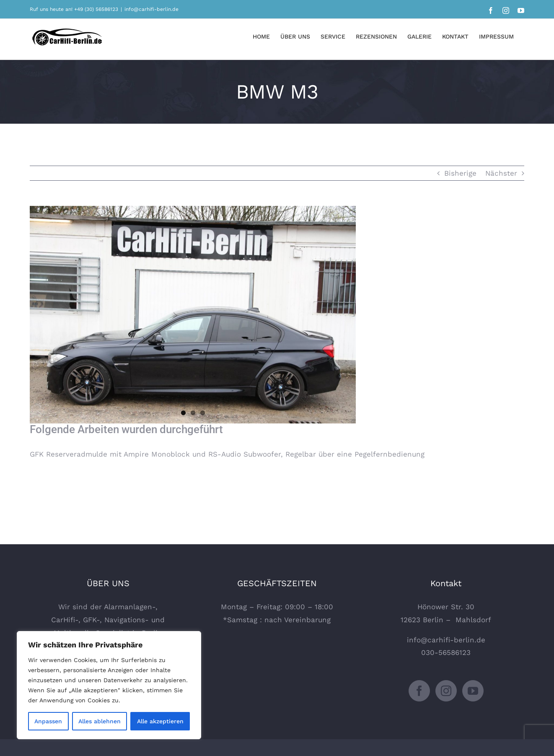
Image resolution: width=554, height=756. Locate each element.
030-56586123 (446, 652)
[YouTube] (473, 691)
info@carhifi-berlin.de (151, 9)
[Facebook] (419, 691)
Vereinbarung (307, 620)
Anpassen (48, 721)
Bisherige (460, 173)
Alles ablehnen (100, 721)
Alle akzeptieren (160, 721)
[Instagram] (446, 691)
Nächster (501, 173)
